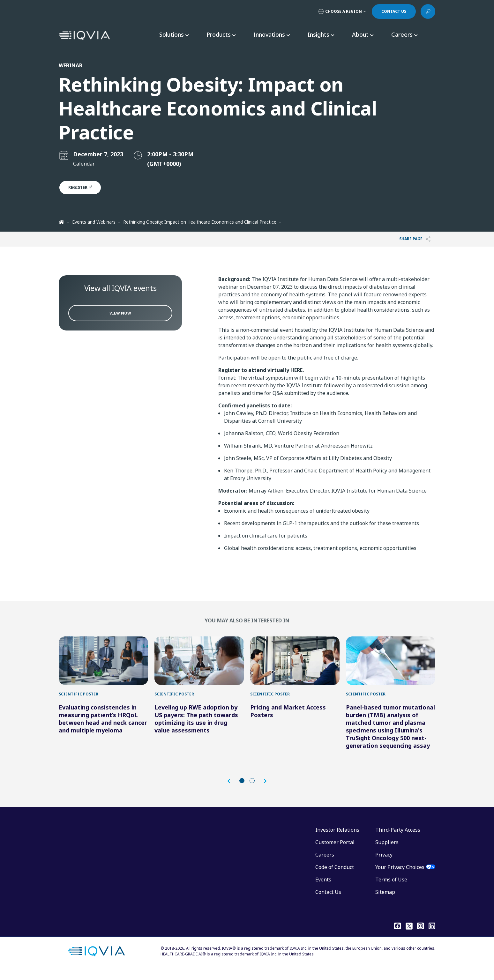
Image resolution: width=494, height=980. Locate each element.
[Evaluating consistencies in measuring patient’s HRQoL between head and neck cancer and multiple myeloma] (103, 665)
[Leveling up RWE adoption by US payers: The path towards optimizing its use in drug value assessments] (199, 665)
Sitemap (385, 902)
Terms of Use (391, 889)
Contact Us (328, 902)
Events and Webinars (94, 222)
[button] (232, 791)
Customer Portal (335, 852)
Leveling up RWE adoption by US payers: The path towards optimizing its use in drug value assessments (196, 728)
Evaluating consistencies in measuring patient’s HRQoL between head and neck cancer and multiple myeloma (103, 728)
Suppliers (387, 852)
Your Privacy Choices (400, 877)
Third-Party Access (398, 839)
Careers (325, 864)
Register (84, 187)
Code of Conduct (335, 877)
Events (323, 889)
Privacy (384, 864)
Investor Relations (337, 839)
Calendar (84, 164)
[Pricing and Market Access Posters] (295, 665)
